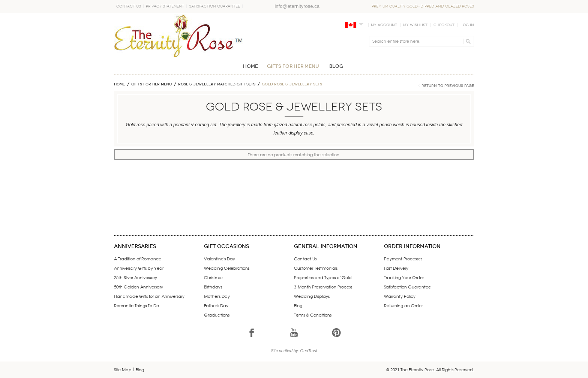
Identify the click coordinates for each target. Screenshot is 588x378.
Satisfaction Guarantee (214, 6)
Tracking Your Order (404, 277)
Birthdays (213, 287)
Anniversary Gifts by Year (139, 268)
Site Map (123, 369)
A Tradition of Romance (138, 258)
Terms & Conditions (313, 315)
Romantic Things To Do (136, 305)
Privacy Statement (165, 6)
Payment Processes (403, 258)
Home (119, 84)
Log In (467, 25)
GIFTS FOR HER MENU (151, 84)
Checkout (444, 25)
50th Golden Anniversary (139, 287)
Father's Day (216, 305)
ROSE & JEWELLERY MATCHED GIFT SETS (217, 84)
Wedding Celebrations (227, 268)
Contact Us (129, 6)
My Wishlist (415, 25)
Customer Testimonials (316, 268)
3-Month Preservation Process (323, 287)
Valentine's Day (220, 258)
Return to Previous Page (448, 86)
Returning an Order (403, 305)
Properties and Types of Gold (323, 277)
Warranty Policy (400, 296)
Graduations (217, 315)
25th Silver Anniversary (136, 277)
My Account (384, 25)
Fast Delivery (396, 268)
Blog (298, 305)
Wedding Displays (312, 296)
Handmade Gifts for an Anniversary (149, 296)
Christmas (214, 277)
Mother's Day (217, 296)
